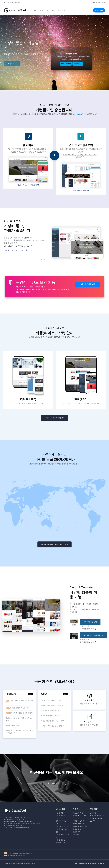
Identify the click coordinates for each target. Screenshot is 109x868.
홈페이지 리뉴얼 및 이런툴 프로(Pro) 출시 (19, 719)
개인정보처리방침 (81, 863)
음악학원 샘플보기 (90, 622)
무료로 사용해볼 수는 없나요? (51, 716)
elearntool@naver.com (12, 3)
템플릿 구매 (77, 832)
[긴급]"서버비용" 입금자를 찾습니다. (19, 702)
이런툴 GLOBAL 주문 (80, 827)
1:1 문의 (93, 821)
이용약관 (93, 863)
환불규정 (101, 863)
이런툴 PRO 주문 (79, 824)
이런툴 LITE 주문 (78, 821)
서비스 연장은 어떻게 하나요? (51, 701)
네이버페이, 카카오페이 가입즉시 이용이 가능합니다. (19, 732)
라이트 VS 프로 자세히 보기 (54, 418)
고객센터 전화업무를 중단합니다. (19, 713)
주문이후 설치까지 (62, 827)
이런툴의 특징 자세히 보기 (16, 250)
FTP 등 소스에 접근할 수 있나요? (53, 726)
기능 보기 (12, 63)
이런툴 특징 (60, 813)
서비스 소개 (39, 10)
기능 (57, 824)
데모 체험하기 (57, 783)
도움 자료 (61, 10)
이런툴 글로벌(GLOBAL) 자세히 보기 (54, 544)
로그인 (97, 3)
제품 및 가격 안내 (79, 813)
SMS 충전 (76, 835)
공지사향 (93, 813)
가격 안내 (51, 10)
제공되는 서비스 (61, 821)
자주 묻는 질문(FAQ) (97, 816)
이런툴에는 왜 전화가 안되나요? (52, 721)
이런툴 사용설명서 (96, 818)
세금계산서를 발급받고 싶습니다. (53, 706)
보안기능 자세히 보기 (88, 284)
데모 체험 (99, 10)
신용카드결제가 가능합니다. (17, 708)
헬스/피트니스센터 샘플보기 (94, 635)
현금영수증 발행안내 (13, 725)
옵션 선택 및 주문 (79, 829)
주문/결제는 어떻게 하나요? (51, 711)
